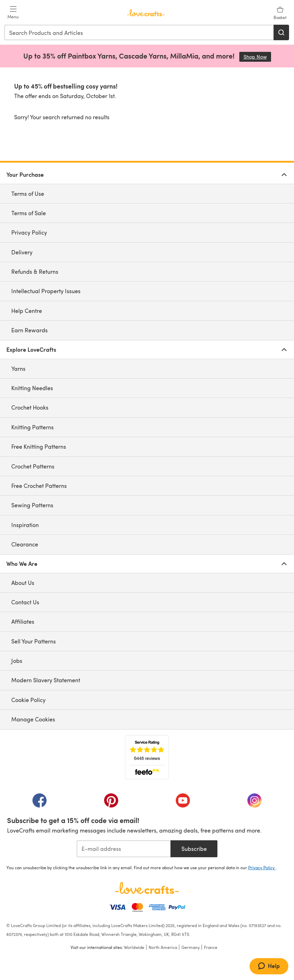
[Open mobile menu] (13, 13)
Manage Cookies (33, 719)
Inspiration (25, 525)
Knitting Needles (32, 388)
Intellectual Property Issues (46, 291)
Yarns (18, 368)
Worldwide (134, 947)
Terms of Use (28, 193)
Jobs (17, 661)
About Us (23, 583)
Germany (191, 947)
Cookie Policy (28, 700)
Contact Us (25, 602)
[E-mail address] (124, 849)
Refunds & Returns (35, 271)
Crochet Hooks (30, 407)
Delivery (22, 252)
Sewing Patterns (32, 505)
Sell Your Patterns (34, 641)
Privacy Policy (29, 232)
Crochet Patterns (33, 466)
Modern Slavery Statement (46, 680)
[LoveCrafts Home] (147, 888)
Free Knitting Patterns (39, 446)
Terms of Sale (29, 213)
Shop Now (257, 57)
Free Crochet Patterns (39, 486)
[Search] (281, 32)
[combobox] (139, 32)
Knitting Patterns (32, 427)
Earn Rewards (29, 330)
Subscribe (194, 849)
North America (163, 947)
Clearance (25, 544)
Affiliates (23, 621)
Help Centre (27, 311)
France (211, 947)
